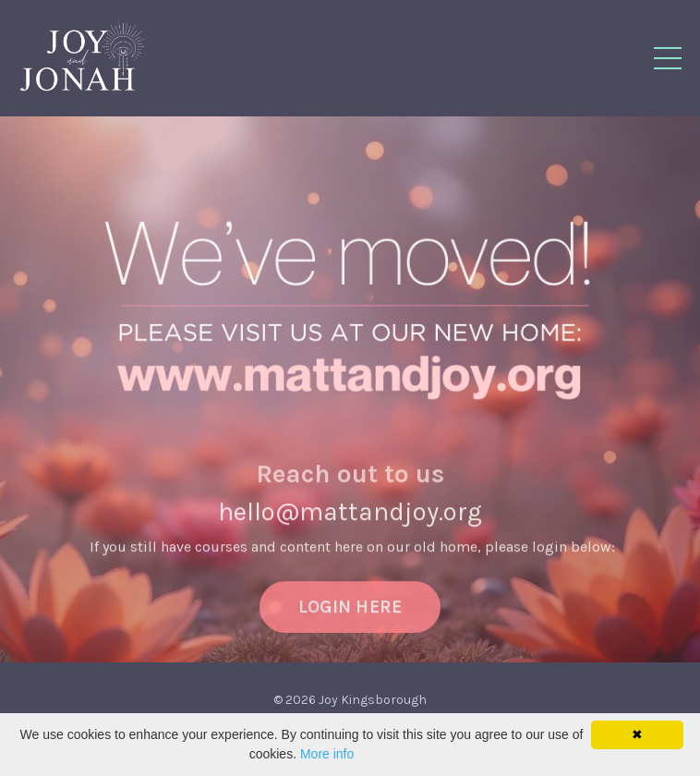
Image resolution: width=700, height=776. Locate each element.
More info (327, 754)
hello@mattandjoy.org (350, 522)
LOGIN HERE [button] (350, 617)
